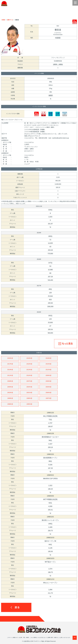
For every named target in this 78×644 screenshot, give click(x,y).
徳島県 (51, 95)
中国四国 (58, 38)
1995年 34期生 (58, 64)
